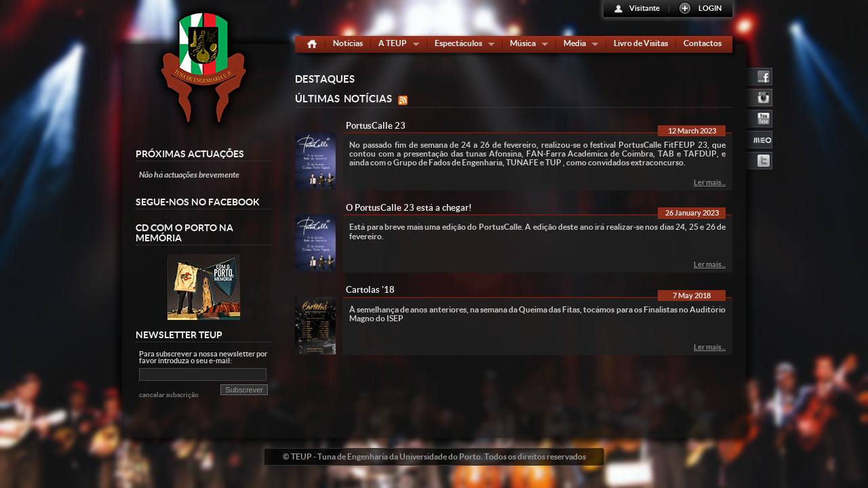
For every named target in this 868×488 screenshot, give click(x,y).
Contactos (703, 43)
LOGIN (710, 8)
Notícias (348, 43)
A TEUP (396, 46)
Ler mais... (710, 182)
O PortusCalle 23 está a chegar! (409, 208)
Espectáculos (461, 46)
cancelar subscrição (169, 395)
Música (526, 46)
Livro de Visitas (641, 43)
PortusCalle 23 (376, 126)
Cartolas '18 (370, 290)
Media (578, 46)
